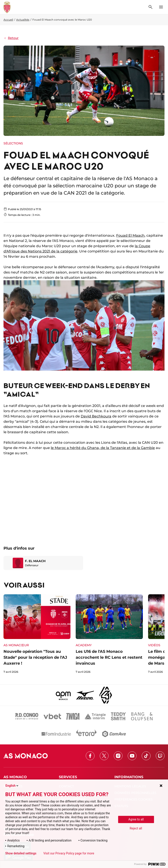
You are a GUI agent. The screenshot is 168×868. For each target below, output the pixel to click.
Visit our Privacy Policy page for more (69, 853)
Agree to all (136, 819)
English (12, 786)
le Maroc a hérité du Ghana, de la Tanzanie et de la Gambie (103, 448)
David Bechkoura (96, 416)
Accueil (8, 20)
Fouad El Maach (130, 235)
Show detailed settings (21, 853)
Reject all (136, 828)
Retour (11, 38)
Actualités (23, 20)
